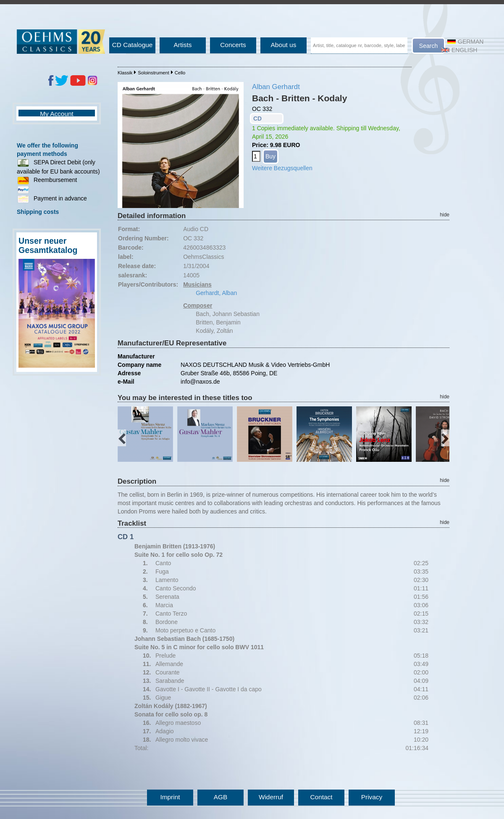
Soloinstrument (154, 73)
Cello (180, 73)
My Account (57, 114)
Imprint (170, 797)
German (465, 42)
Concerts (233, 45)
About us (284, 45)
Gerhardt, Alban (216, 293)
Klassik (125, 73)
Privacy (372, 797)
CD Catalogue (133, 45)
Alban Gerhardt (276, 87)
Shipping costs (38, 212)
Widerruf (271, 797)
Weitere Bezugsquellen (282, 168)
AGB (221, 797)
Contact (321, 797)
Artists (183, 45)
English (459, 50)
